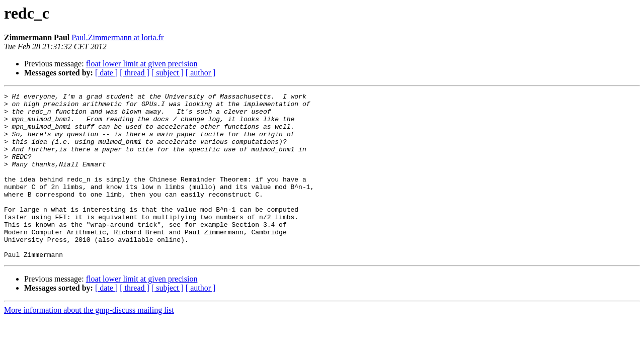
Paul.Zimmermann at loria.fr (117, 37)
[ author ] (201, 73)
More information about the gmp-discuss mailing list (89, 343)
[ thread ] (135, 73)
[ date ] (106, 73)
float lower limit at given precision (142, 64)
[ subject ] (168, 73)
